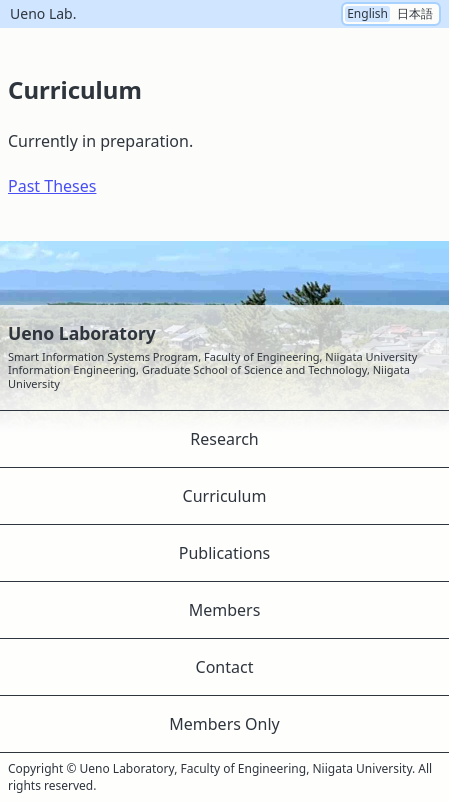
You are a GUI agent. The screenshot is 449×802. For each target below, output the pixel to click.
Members (225, 610)
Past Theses (52, 186)
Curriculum (225, 496)
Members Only (224, 724)
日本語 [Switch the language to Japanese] (415, 14)
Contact (225, 667)
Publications (224, 553)
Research (224, 439)
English (367, 14)
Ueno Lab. (43, 14)
